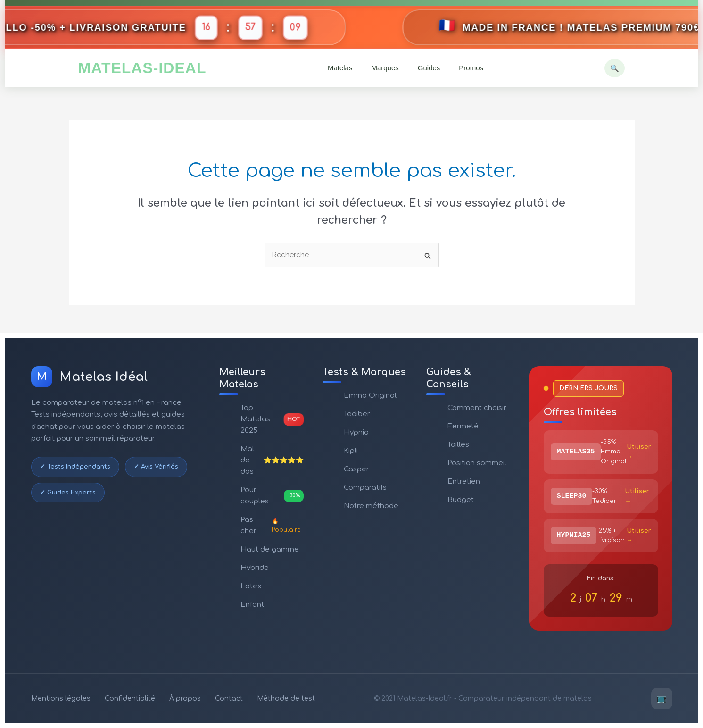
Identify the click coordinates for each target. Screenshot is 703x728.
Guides (429, 68)
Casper (356, 469)
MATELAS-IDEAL (142, 68)
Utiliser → (639, 452)
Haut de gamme (270, 549)
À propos (185, 699)
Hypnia (356, 432)
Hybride (255, 568)
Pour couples (272, 496)
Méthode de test (286, 699)
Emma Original (370, 396)
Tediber (357, 414)
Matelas (340, 68)
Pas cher (272, 525)
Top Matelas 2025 (272, 419)
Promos (471, 68)
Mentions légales (61, 699)
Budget (461, 500)
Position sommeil (477, 463)
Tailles (458, 445)
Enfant (252, 605)
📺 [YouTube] (662, 698)
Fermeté (463, 426)
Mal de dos (272, 460)
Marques (385, 68)
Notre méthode (371, 506)
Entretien (464, 481)
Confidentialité (130, 699)
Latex (251, 586)
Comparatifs (365, 488)
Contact (229, 699)
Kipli (351, 451)
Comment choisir (477, 408)
